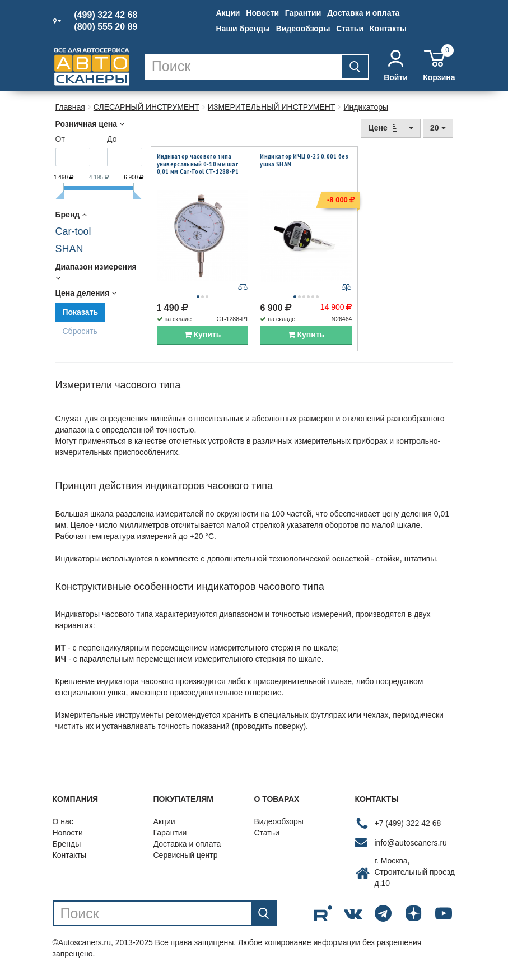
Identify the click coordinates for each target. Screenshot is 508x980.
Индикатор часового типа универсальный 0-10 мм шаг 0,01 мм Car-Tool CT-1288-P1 (198, 164)
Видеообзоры (303, 29)
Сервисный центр (186, 858)
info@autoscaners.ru (411, 846)
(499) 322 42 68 (106, 15)
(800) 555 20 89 (106, 27)
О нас (63, 825)
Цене (391, 127)
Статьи (350, 29)
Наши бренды (243, 29)
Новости (262, 13)
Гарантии (303, 13)
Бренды (67, 847)
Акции (228, 13)
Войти (396, 66)
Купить (203, 338)
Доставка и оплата (363, 13)
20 (438, 128)
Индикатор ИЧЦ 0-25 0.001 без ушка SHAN (304, 160)
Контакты (388, 29)
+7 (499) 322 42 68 (408, 826)
